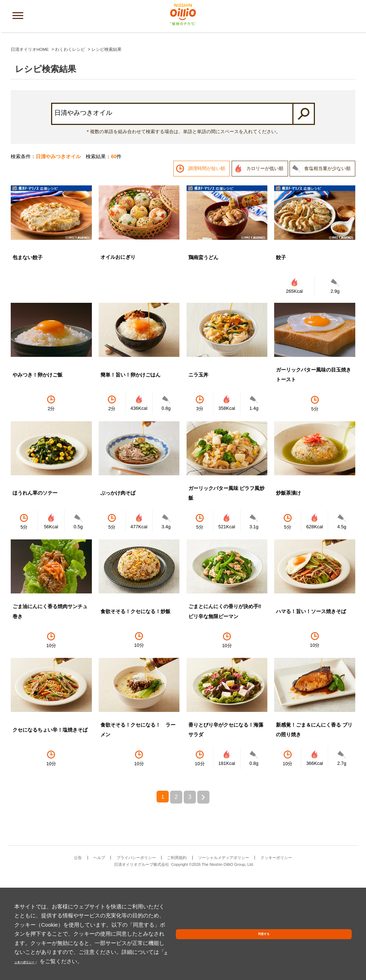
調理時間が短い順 (207, 270)
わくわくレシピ (70, 151)
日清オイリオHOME (30, 151)
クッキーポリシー (57, 961)
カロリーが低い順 (265, 270)
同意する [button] (335, 948)
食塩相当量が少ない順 (327, 270)
